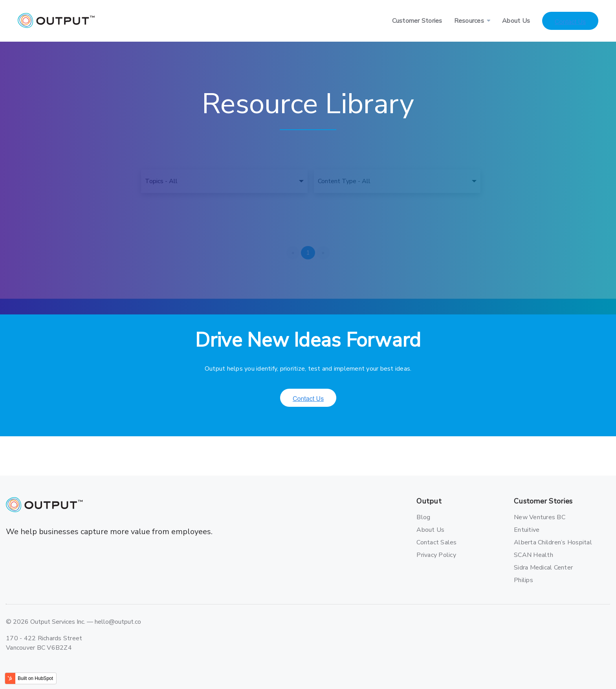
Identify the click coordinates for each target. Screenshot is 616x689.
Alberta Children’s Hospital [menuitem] (541, 542)
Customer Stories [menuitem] (417, 21)
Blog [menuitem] (423, 517)
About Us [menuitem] (516, 21)
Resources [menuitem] (469, 21)
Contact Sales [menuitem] (436, 542)
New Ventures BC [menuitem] (540, 517)
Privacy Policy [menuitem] (436, 555)
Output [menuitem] (429, 501)
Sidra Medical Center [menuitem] (541, 568)
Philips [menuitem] (523, 580)
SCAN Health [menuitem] (533, 555)
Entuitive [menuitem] (527, 530)
